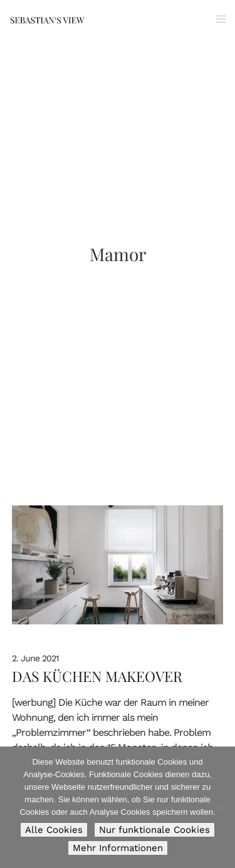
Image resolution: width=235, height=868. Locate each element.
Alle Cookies (54, 830)
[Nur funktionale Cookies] (219, 807)
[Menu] (217, 19)
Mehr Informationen (118, 848)
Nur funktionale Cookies (154, 830)
